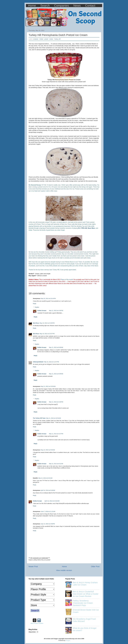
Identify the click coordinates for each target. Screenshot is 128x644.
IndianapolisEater (38, 362)
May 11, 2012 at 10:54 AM (54, 418)
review (51, 39)
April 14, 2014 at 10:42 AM (52, 501)
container (36, 39)
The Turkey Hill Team (39, 418)
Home (32, 6)
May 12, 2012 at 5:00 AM (48, 450)
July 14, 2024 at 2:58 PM (48, 524)
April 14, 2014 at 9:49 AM (48, 490)
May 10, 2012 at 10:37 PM (47, 334)
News (77, 6)
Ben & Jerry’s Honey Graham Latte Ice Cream (85, 584)
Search (45, 6)
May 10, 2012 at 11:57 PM (52, 362)
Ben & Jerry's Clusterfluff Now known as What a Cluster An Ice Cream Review (86, 594)
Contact (90, 6)
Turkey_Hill (57, 39)
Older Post (95, 567)
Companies (62, 6)
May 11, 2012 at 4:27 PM (56, 434)
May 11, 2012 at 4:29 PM (56, 402)
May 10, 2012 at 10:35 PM (47, 323)
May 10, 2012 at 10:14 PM (48, 298)
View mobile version (64, 570)
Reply (35, 304)
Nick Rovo (36, 323)
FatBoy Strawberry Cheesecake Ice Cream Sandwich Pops (83, 603)
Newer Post (33, 567)
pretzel (46, 39)
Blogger (68, 640)
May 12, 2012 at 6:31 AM (45, 478)
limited (41, 39)
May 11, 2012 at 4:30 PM (56, 311)
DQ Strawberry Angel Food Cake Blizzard (84, 620)
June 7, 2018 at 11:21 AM (48, 511)
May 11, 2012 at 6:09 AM (56, 347)
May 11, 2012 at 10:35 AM (48, 386)
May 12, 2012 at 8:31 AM (56, 464)
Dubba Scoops (42, 311)
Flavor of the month (67, 280)
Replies (37, 307)
